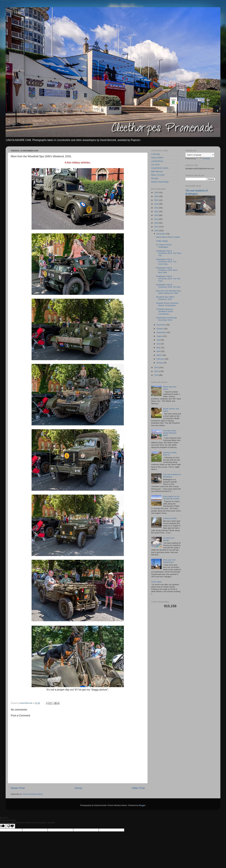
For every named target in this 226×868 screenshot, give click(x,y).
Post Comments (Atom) (33, 794)
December (161, 234)
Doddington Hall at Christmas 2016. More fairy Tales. (167, 270)
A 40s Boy (156, 154)
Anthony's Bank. (170, 518)
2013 (157, 375)
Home (78, 788)
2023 (157, 204)
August (160, 336)
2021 (157, 212)
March (159, 355)
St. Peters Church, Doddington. (164, 246)
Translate (203, 158)
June (159, 344)
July (159, 340)
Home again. (157, 582)
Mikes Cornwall (158, 175)
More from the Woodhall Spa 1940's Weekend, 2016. (168, 292)
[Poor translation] (11, 826)
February (161, 359)
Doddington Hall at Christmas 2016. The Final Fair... (169, 253)
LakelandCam (157, 161)
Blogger (142, 805)
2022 (157, 208)
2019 (157, 219)
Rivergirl (155, 178)
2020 (157, 215)
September (162, 332)
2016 (157, 231)
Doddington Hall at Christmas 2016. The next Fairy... (168, 279)
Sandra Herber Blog (160, 182)
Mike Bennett (157, 171)
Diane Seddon (157, 158)
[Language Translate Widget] (200, 155)
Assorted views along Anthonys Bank (170, 433)
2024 (157, 200)
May (159, 348)
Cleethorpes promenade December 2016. (167, 319)
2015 (157, 367)
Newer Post (18, 788)
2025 (157, 196)
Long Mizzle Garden (160, 168)
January (160, 363)
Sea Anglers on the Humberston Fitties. (171, 498)
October (160, 329)
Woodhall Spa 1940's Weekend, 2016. (165, 298)
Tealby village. (162, 241)
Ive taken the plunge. (169, 539)
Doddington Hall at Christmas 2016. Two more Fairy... (166, 262)
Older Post (138, 788)
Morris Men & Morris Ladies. (168, 237)
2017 (157, 227)
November (161, 325)
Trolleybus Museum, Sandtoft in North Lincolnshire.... (165, 311)
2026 (157, 192)
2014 (157, 371)
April (159, 351)
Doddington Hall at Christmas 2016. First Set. (168, 286)
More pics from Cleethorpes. (169, 561)
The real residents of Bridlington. (172, 476)
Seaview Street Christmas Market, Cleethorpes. (167, 304)
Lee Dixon (156, 164)
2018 (157, 223)
